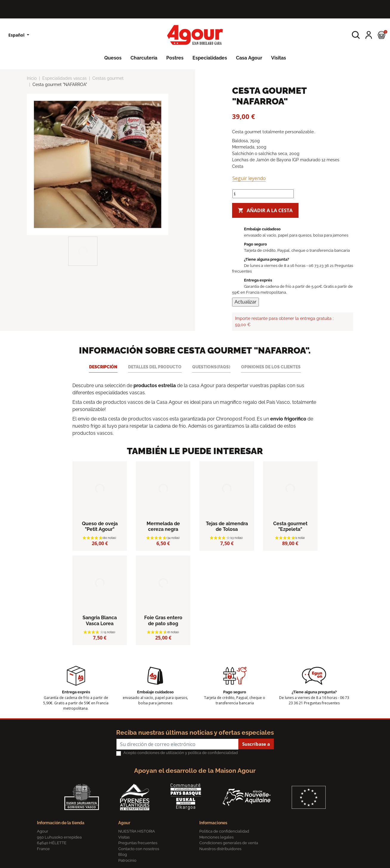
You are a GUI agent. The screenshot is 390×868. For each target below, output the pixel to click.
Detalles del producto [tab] (155, 367)
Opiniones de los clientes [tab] (271, 367)
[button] (356, 35)
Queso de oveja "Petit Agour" (100, 526)
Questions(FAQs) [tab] (211, 367)
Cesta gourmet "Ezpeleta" (290, 526)
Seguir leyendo (249, 178)
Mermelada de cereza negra (163, 526)
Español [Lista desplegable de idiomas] (17, 35)
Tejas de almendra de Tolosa (227, 526)
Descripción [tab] (103, 367)
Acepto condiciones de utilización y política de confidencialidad (181, 753)
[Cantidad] (263, 194)
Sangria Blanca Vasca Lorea (100, 620)
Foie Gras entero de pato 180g (163, 620)
